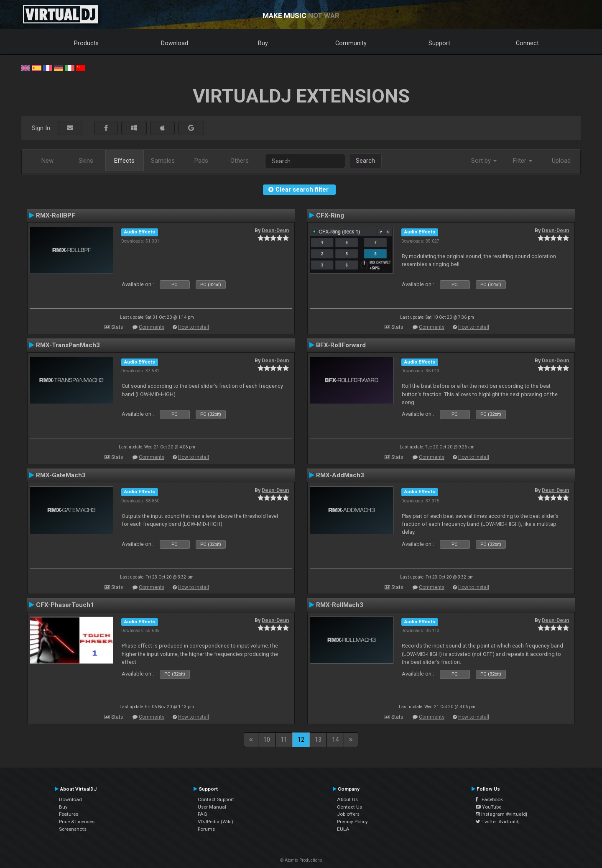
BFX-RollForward (341, 345)
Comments (152, 327)
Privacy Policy (352, 822)
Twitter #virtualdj (498, 822)
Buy (263, 43)
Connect (527, 43)
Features (69, 814)
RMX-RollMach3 (340, 605)
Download (175, 43)
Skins (86, 161)
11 (284, 740)
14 (335, 740)
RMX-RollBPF (56, 215)
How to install (194, 327)
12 (301, 740)
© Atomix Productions (301, 860)
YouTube (488, 807)
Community (351, 43)
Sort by (484, 161)
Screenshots (73, 829)
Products (86, 43)
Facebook (489, 799)
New (47, 161)
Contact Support (216, 799)
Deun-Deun (275, 230)
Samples (163, 161)
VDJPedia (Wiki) (216, 822)
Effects (124, 161)
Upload (561, 161)
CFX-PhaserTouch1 (65, 605)
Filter (523, 161)
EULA (343, 829)
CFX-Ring (330, 215)
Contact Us (349, 807)
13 (318, 740)
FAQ (203, 814)
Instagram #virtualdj (501, 814)
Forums (206, 829)
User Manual (212, 807)
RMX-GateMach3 (61, 475)
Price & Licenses (77, 822)
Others (240, 161)
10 (267, 740)
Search (365, 161)
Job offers (348, 814)
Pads (201, 161)
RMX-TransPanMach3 (68, 345)
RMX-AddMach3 (340, 475)
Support (439, 43)
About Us (347, 799)
